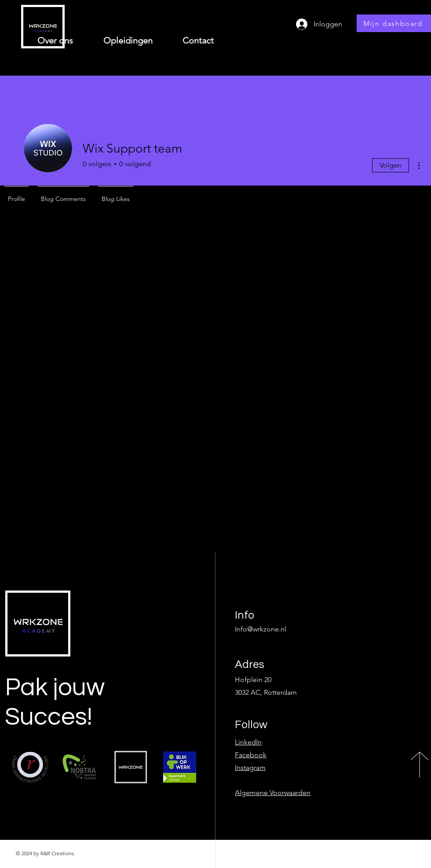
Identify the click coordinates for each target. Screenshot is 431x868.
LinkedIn (248, 742)
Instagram (250, 768)
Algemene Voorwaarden (273, 793)
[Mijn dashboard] (394, 23)
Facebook (251, 755)
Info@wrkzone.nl (261, 629)
